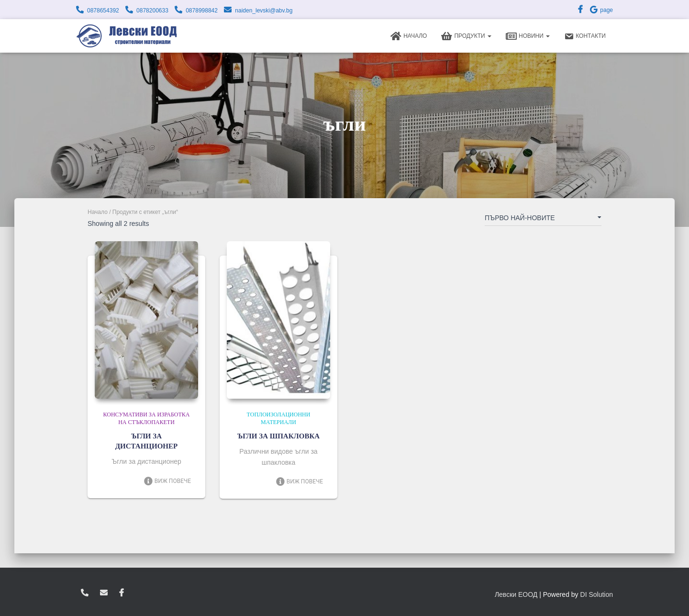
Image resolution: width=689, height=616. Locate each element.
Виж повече (167, 481)
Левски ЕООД (516, 594)
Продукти (466, 36)
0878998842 (202, 11)
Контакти (585, 36)
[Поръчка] (543, 220)
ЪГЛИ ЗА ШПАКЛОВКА (278, 436)
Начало (409, 36)
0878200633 (152, 11)
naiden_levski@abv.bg (264, 11)
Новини (528, 36)
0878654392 (103, 11)
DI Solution (597, 594)
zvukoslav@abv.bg (104, 593)
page (601, 10)
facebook (122, 593)
